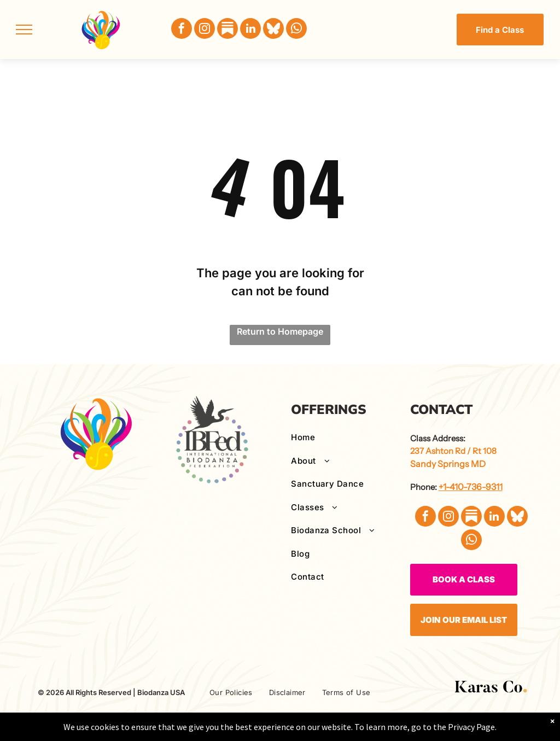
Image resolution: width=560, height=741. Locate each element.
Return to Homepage (280, 331)
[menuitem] (346, 438)
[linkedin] (250, 30)
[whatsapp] (296, 30)
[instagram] (205, 30)
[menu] (24, 30)
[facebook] (182, 30)
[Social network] (227, 30)
